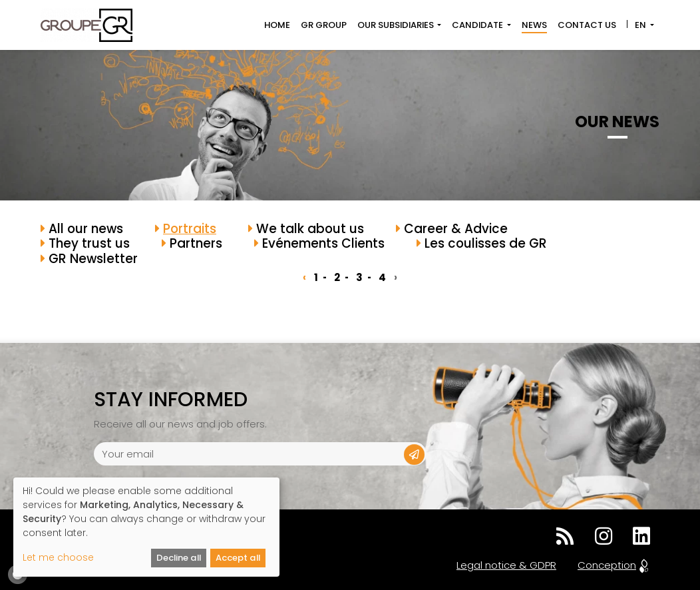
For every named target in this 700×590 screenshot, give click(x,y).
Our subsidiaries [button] (397, 25)
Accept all (238, 558)
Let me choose (58, 557)
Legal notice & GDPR (506, 565)
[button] (414, 454)
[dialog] (146, 527)
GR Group (324, 25)
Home (277, 25)
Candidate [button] (478, 25)
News (534, 25)
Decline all (179, 558)
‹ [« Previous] (304, 277)
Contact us (587, 25)
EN (640, 25)
